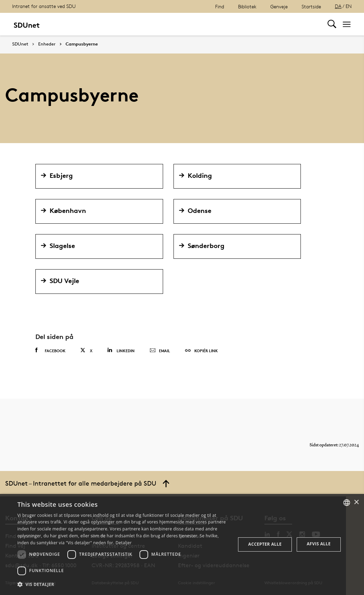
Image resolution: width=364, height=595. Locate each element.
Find (220, 6)
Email (160, 351)
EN (349, 6)
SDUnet (20, 44)
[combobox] (347, 503)
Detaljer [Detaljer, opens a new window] (124, 543)
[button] (123, 585)
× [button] (356, 502)
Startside (311, 6)
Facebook (50, 350)
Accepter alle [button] (265, 544)
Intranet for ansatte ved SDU (44, 6)
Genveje (279, 6)
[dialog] (182, 544)
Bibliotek (247, 6)
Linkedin (121, 350)
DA (338, 6)
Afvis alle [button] (319, 544)
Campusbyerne (82, 44)
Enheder (47, 44)
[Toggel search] (332, 24)
